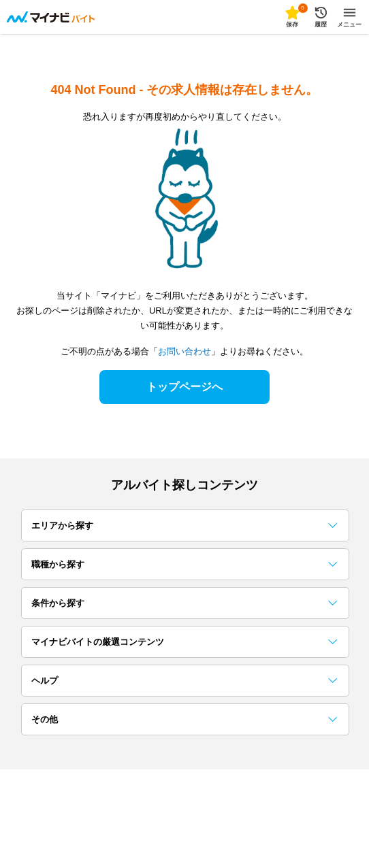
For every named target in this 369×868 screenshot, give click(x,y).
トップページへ (184, 387)
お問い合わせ (184, 351)
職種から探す (184, 564)
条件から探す (184, 603)
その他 (184, 719)
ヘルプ (184, 681)
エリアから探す (184, 525)
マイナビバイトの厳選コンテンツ (184, 642)
